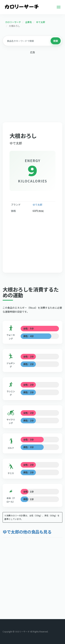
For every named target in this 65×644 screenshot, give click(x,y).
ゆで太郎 (37, 205)
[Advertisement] (32, 89)
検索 (56, 41)
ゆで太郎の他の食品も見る (27, 532)
